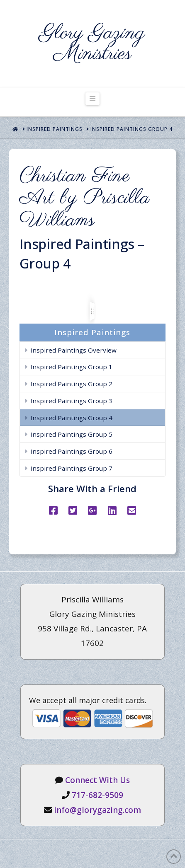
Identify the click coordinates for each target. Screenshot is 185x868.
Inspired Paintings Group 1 (71, 367)
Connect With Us (97, 780)
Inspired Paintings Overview (73, 350)
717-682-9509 (97, 795)
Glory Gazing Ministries (93, 44)
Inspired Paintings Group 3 (71, 401)
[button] (92, 99)
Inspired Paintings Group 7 (71, 468)
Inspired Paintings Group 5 (71, 434)
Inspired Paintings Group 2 (71, 384)
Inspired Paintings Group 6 (71, 451)
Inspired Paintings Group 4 (71, 418)
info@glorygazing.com (97, 810)
